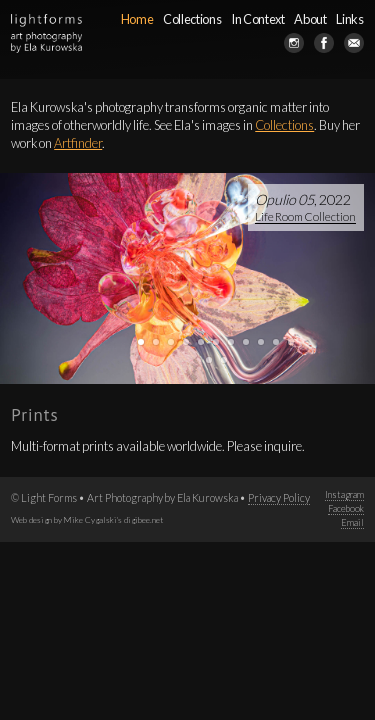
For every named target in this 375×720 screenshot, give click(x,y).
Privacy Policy (279, 497)
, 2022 (305, 207)
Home (137, 19)
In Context (258, 19)
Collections (192, 19)
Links (349, 19)
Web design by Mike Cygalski (64, 520)
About (310, 19)
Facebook (346, 508)
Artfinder (78, 143)
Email (352, 522)
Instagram (344, 494)
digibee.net (143, 520)
